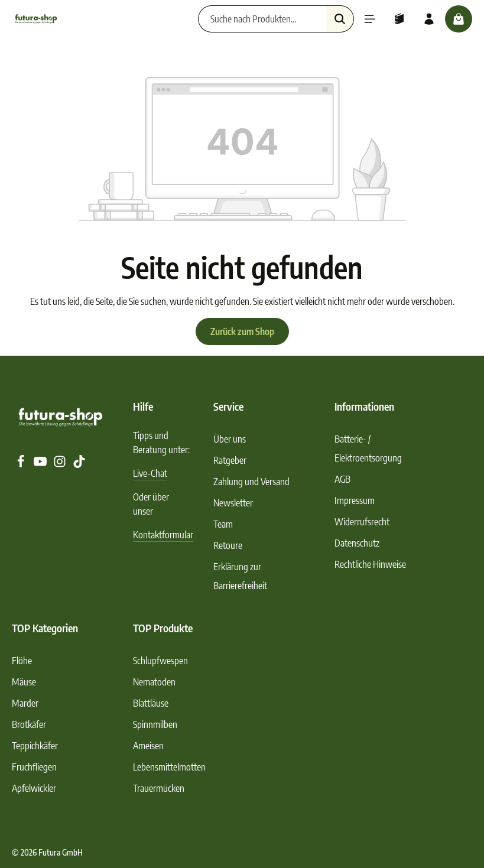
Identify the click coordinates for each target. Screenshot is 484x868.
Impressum (355, 500)
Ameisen (148, 746)
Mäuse (24, 682)
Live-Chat (150, 473)
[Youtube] (41, 464)
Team (223, 524)
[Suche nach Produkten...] (262, 19)
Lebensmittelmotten (169, 767)
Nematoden (154, 682)
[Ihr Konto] (429, 19)
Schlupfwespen (160, 661)
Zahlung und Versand (251, 482)
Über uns (230, 439)
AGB (342, 479)
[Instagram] (61, 464)
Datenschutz (357, 543)
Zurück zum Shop (242, 331)
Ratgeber (230, 460)
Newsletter (233, 503)
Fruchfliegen (34, 767)
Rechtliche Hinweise (370, 564)
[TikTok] (79, 464)
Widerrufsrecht (362, 522)
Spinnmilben (155, 724)
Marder (25, 703)
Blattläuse (151, 703)
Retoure (228, 545)
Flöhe (22, 661)
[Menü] (370, 19)
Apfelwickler (34, 788)
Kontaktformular (163, 535)
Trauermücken (159, 788)
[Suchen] (340, 19)
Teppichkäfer (35, 746)
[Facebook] (22, 464)
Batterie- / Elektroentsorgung (368, 448)
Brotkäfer (29, 724)
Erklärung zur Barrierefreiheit (240, 576)
